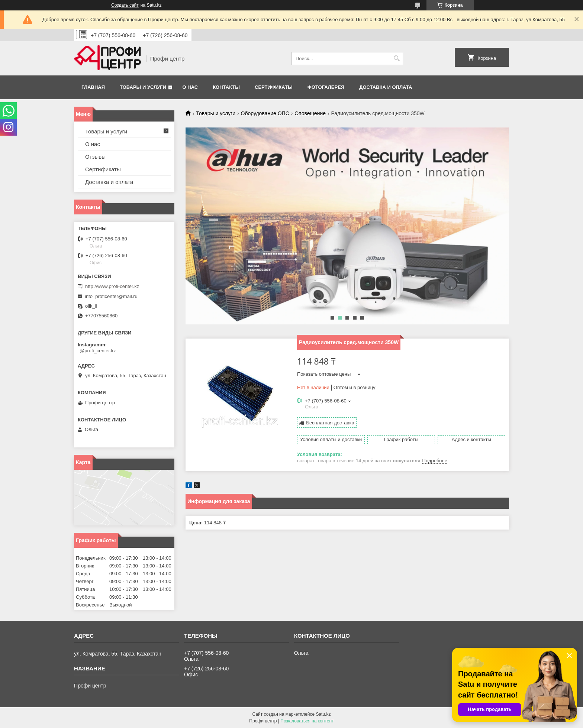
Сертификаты (274, 87)
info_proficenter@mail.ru (111, 296)
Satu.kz (323, 714)
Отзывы (95, 157)
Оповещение (310, 113)
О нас (190, 87)
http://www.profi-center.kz (112, 286)
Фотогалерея (326, 87)
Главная (93, 87)
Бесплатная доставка (330, 423)
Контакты (226, 87)
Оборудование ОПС (265, 113)
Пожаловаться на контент (307, 721)
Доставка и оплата (386, 87)
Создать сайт (125, 5)
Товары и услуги (143, 87)
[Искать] (397, 59)
